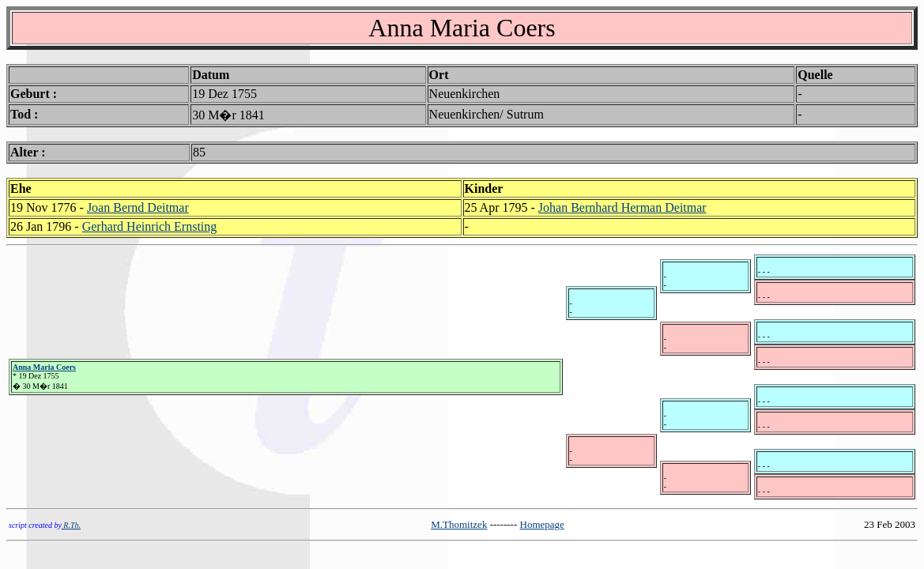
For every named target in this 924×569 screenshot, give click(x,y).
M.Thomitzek (459, 524)
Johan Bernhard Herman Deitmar (622, 207)
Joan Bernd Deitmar (138, 207)
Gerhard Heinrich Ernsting (150, 226)
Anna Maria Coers (44, 367)
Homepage (542, 524)
